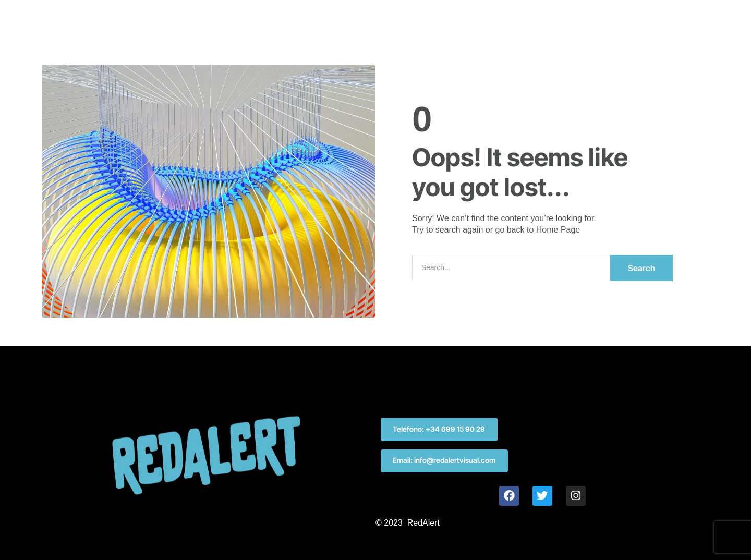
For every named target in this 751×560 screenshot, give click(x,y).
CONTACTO (462, 18)
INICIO (278, 18)
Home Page (558, 230)
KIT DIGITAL (396, 18)
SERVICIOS (332, 18)
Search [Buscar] (641, 268)
